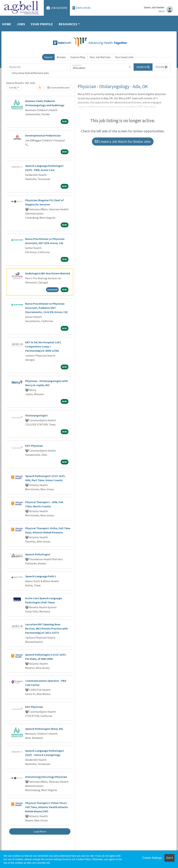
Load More (40, 831)
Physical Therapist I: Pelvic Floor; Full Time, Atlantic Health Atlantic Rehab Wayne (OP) (47, 807)
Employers (82, 8)
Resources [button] (68, 24)
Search (48, 57)
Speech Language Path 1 (41, 576)
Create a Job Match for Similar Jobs (123, 141)
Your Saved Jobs (124, 57)
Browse (61, 57)
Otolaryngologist (36, 415)
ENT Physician (34, 446)
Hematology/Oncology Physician (46, 777)
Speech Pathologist (38, 554)
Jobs (21, 24)
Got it (169, 858)
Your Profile (42, 24)
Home (7, 24)
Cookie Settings (152, 858)
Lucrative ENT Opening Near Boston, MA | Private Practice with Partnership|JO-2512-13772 (46, 628)
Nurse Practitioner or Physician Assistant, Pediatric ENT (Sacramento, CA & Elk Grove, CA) (46, 308)
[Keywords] (39, 67)
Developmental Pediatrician (43, 135)
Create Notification (59, 88)
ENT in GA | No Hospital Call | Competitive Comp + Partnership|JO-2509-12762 (43, 346)
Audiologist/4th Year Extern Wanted (48, 273)
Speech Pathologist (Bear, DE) (44, 729)
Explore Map (78, 57)
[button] (161, 67)
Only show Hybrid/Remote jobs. (31, 73)
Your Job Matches (100, 57)
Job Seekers (57, 8)
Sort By (13, 88)
